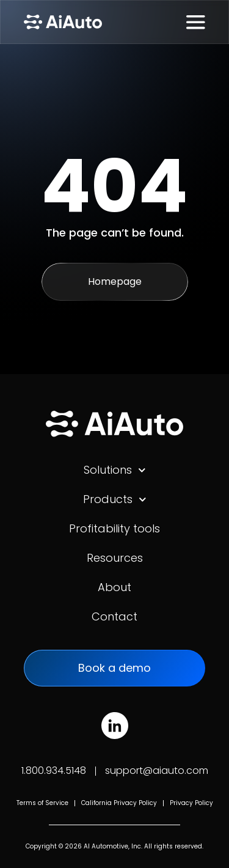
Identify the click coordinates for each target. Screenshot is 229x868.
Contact (114, 616)
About (114, 587)
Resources (115, 558)
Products (115, 499)
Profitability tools (114, 528)
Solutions (115, 470)
